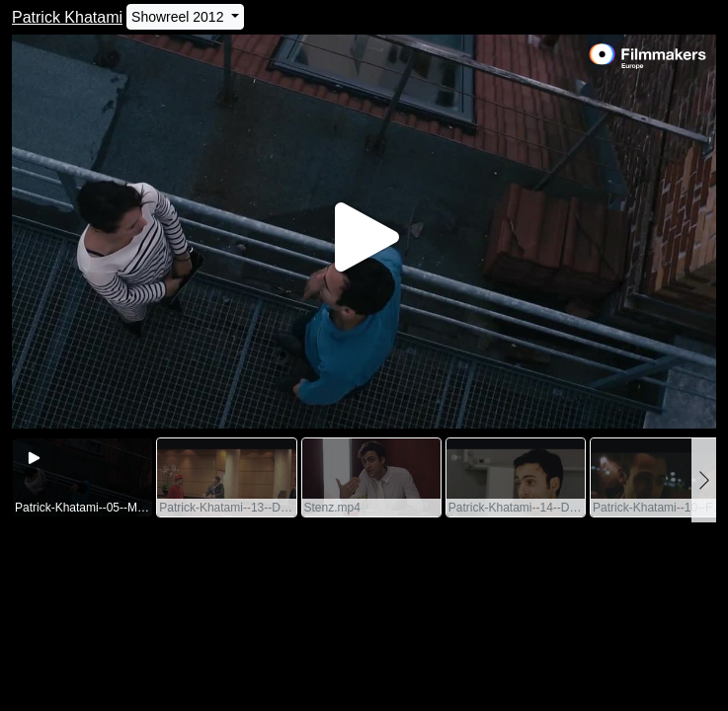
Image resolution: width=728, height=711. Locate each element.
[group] (82, 477)
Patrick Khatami (67, 17)
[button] (704, 480)
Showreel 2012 (179, 17)
